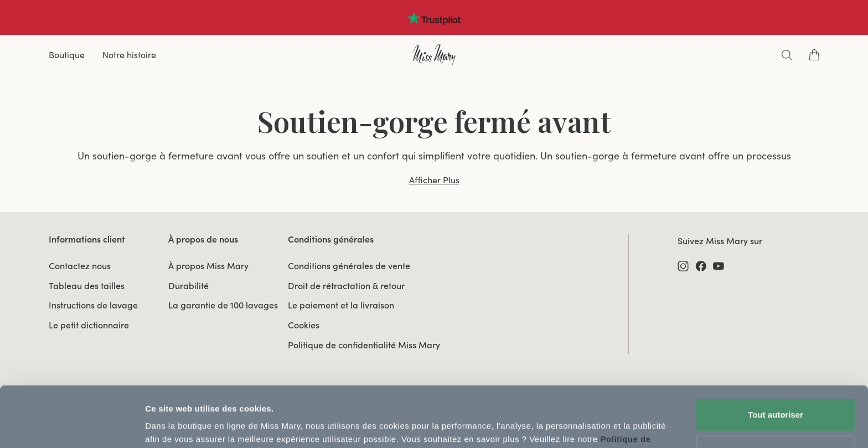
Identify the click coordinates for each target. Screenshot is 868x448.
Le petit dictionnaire (89, 325)
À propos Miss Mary (208, 266)
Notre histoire (129, 55)
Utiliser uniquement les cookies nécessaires (775, 401)
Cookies (304, 325)
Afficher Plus (434, 180)
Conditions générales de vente (349, 266)
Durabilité (188, 286)
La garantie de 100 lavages (223, 305)
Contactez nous (80, 266)
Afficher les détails (182, 426)
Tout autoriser (776, 358)
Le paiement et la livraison (341, 305)
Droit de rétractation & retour (346, 286)
